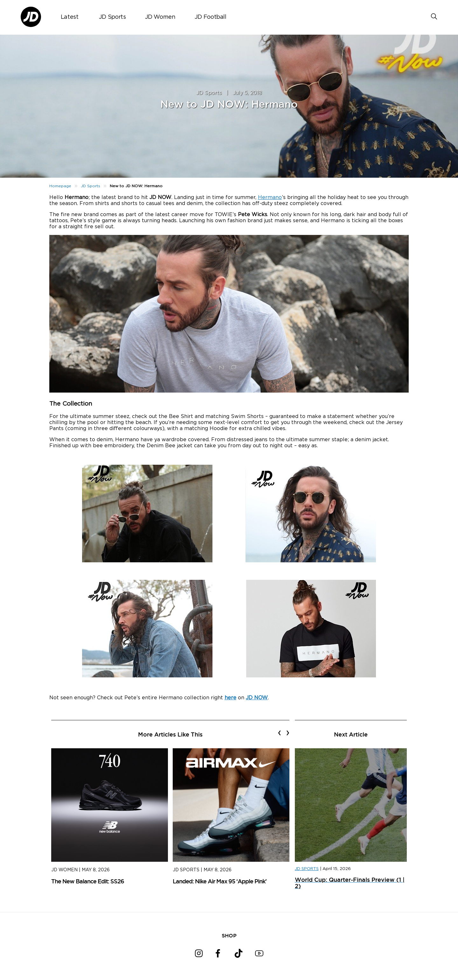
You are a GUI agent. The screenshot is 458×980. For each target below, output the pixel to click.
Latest (70, 17)
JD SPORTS (307, 869)
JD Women (160, 17)
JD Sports (112, 17)
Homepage (60, 186)
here (230, 698)
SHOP (229, 935)
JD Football (211, 17)
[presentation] (279, 733)
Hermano (270, 197)
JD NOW (257, 698)
